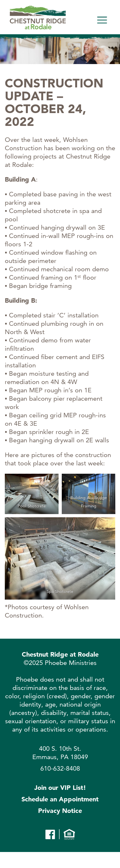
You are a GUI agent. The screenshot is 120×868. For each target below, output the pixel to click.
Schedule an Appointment (60, 799)
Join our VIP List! (60, 788)
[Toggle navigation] (102, 20)
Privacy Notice (60, 811)
